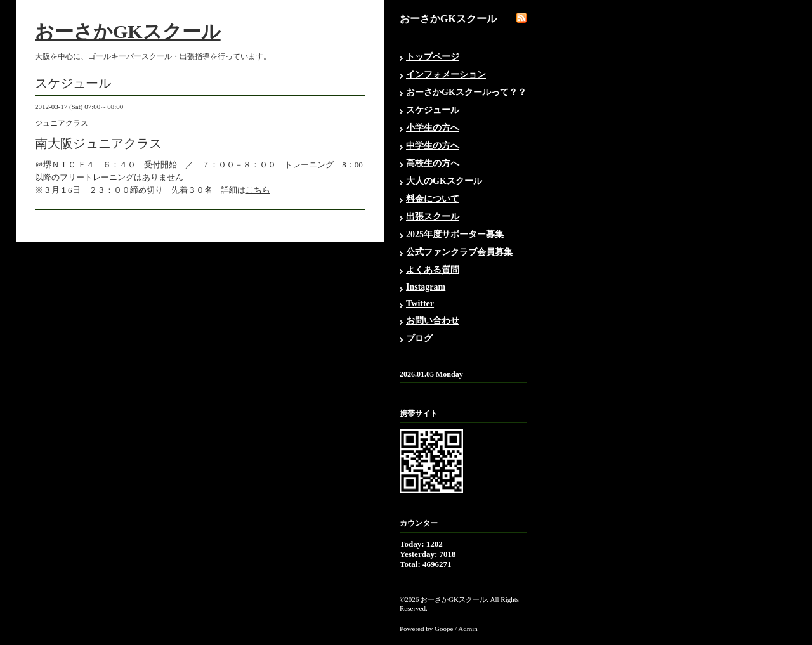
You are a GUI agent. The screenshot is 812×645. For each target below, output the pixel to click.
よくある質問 (433, 270)
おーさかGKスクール (128, 31)
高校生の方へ (433, 163)
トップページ (433, 57)
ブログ (419, 338)
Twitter (420, 303)
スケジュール (433, 110)
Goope (444, 629)
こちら (258, 190)
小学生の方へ (433, 128)
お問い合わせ (433, 321)
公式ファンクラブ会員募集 (459, 252)
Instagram (426, 287)
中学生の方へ (433, 146)
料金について (433, 199)
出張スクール (433, 217)
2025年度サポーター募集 (455, 234)
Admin (468, 629)
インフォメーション (446, 75)
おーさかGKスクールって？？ (466, 92)
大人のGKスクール (444, 181)
